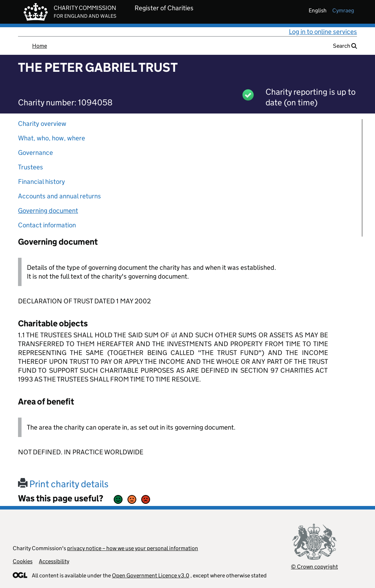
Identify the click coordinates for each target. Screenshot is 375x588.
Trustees (31, 167)
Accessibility (54, 561)
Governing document (48, 211)
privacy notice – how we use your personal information (133, 548)
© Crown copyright (314, 567)
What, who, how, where (52, 138)
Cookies (23, 561)
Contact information (47, 225)
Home (40, 46)
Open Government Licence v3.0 (151, 575)
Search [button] (345, 46)
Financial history (41, 182)
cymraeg (343, 10)
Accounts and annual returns (59, 196)
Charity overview (42, 124)
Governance (35, 153)
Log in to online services (323, 32)
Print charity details (63, 484)
